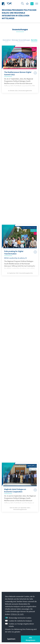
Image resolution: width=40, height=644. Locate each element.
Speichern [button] (11, 639)
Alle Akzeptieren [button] (30, 639)
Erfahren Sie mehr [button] (17, 614)
